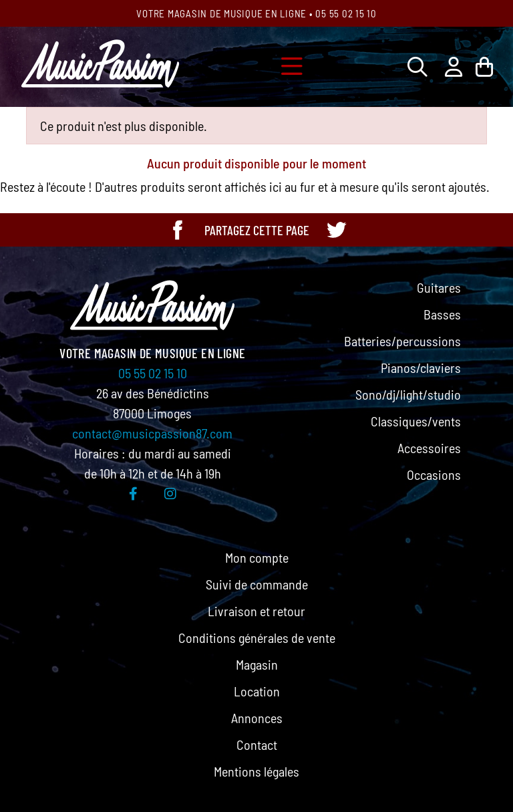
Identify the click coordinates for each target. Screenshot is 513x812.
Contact (257, 745)
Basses (442, 314)
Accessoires (429, 448)
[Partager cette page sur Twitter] (336, 230)
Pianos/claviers (421, 368)
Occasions (434, 475)
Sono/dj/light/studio (408, 394)
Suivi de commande (257, 584)
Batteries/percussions (402, 341)
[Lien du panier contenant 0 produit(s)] (484, 66)
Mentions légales (256, 771)
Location (257, 691)
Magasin (257, 664)
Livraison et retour (256, 611)
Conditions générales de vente (257, 638)
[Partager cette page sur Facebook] (178, 230)
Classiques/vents (416, 421)
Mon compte (257, 557)
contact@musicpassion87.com (152, 433)
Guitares (439, 287)
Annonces (257, 718)
